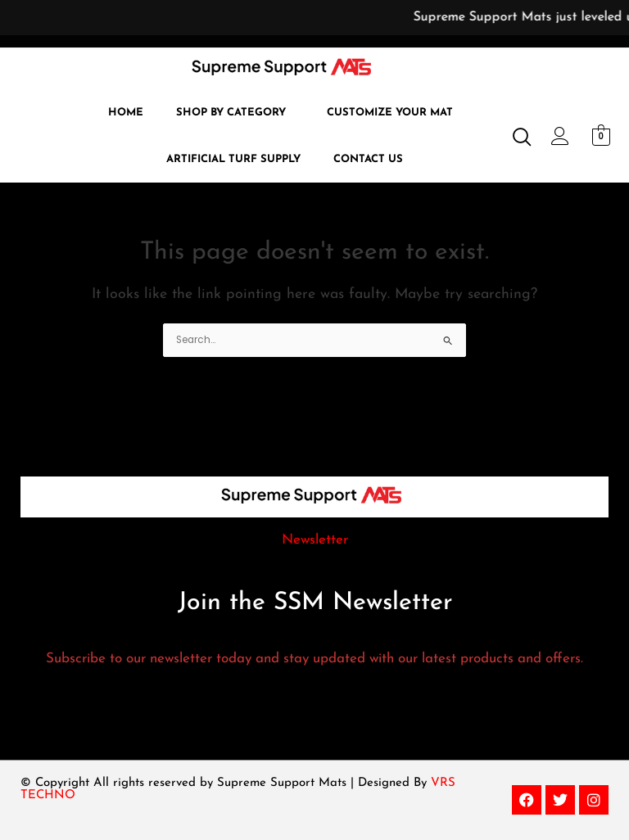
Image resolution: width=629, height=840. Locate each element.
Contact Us (368, 159)
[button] (235, 113)
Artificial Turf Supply (233, 159)
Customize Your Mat (390, 113)
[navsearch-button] (515, 138)
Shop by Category (231, 113)
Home (126, 113)
